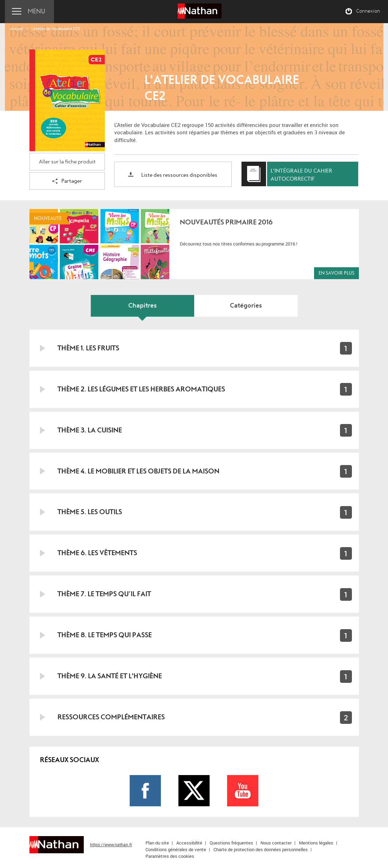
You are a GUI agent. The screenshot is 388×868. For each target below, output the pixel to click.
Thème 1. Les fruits (88, 348)
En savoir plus (336, 273)
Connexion (368, 11)
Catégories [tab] (246, 306)
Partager (67, 181)
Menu (36, 11)
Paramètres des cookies (170, 856)
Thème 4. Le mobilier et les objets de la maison (138, 471)
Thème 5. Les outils (90, 512)
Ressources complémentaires (111, 717)
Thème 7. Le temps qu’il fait (104, 594)
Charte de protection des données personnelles (261, 849)
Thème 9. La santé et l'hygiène (110, 676)
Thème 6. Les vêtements (97, 553)
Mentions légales (316, 843)
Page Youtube (243, 791)
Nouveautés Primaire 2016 (226, 222)
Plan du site (157, 843)
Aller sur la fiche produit (67, 162)
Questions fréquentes (231, 843)
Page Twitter (194, 791)
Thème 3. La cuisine (90, 430)
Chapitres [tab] (142, 306)
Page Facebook (145, 791)
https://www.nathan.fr (111, 845)
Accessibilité (189, 843)
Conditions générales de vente (176, 849)
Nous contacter (276, 843)
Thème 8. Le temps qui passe (105, 635)
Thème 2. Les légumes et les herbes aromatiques (141, 389)
